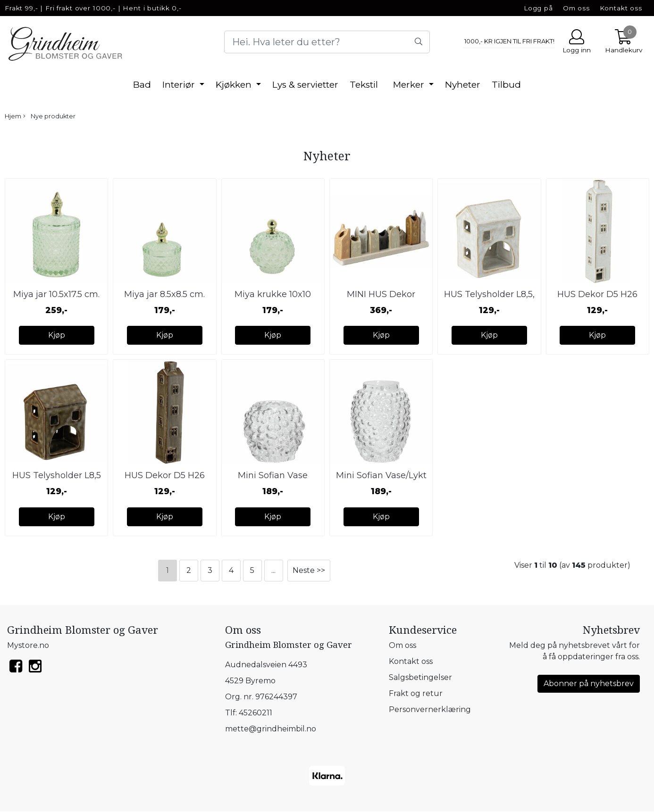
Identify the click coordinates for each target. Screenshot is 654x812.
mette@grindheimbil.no (271, 729)
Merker (410, 85)
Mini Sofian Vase (273, 475)
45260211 (256, 713)
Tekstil (364, 85)
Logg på (538, 8)
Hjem (13, 116)
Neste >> (309, 570)
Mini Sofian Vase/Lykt (381, 475)
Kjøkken (235, 85)
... (273, 570)
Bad (142, 85)
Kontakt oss (621, 8)
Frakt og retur (416, 693)
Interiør (180, 85)
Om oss (576, 8)
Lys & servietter (305, 85)
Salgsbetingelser (420, 677)
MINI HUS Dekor (381, 294)
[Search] (327, 42)
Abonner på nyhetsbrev (589, 684)
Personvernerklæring (430, 709)
